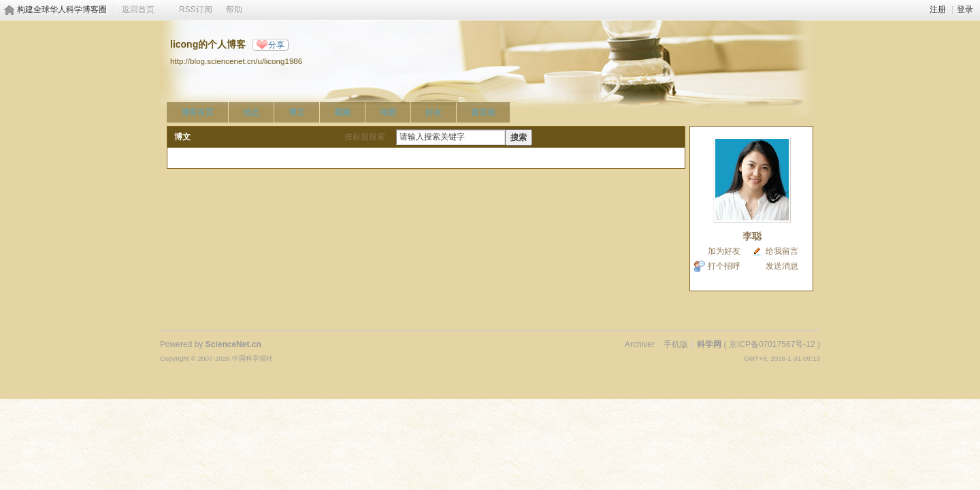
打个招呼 (724, 266)
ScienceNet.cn (233, 344)
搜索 (519, 137)
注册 (938, 10)
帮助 (234, 10)
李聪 (752, 236)
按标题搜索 (365, 137)
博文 (297, 112)
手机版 (676, 344)
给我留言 (782, 251)
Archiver (640, 344)
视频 (342, 112)
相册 (388, 112)
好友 (434, 112)
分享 (276, 45)
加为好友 (724, 251)
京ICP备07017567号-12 (772, 344)
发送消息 (782, 266)
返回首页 (138, 10)
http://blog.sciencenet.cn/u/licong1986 (236, 61)
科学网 (709, 344)
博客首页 (197, 112)
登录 (965, 10)
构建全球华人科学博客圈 (62, 10)
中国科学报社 (252, 358)
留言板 (483, 112)
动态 (251, 112)
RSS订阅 (196, 10)
